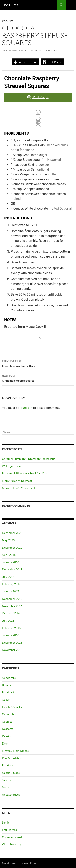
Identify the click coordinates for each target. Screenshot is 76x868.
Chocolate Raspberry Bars (38, 363)
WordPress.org (12, 844)
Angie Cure (26, 50)
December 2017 (12, 569)
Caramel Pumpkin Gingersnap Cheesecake (29, 459)
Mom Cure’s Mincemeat (17, 481)
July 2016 (8, 621)
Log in (6, 822)
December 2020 (12, 547)
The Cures (10, 5)
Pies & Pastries (11, 758)
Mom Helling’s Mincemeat (19, 488)
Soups (6, 787)
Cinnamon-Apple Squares (38, 378)
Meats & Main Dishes (15, 751)
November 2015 (12, 650)
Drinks (6, 736)
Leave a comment (46, 50)
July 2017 (8, 577)
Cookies (8, 21)
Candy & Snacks (12, 707)
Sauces (6, 780)
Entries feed (10, 830)
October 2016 (11, 613)
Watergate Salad (12, 466)
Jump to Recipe (25, 62)
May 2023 (8, 540)
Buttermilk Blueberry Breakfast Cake (25, 473)
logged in (26, 407)
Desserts (7, 729)
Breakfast (8, 692)
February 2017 (11, 584)
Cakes (6, 700)
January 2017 (11, 591)
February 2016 (11, 628)
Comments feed (12, 837)
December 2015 (12, 642)
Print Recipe (53, 62)
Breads (6, 685)
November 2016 (12, 606)
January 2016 (11, 635)
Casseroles (9, 714)
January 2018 (11, 562)
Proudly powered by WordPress (19, 863)
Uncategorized (11, 795)
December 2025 (12, 533)
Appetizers (9, 678)
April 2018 (9, 555)
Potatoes (8, 765)
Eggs (5, 743)
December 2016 (12, 599)
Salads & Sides (11, 773)
